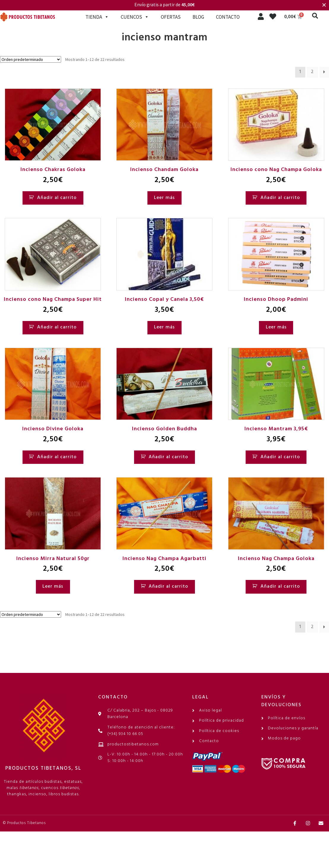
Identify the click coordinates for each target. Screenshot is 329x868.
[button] (315, 16)
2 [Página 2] (312, 72)
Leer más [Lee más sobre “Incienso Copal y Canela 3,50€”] (164, 327)
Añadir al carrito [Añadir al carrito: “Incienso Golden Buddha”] (168, 457)
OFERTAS (171, 17)
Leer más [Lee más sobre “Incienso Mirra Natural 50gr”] (53, 586)
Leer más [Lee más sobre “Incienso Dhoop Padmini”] (276, 327)
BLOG (198, 17)
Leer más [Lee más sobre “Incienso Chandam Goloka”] (164, 198)
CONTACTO (228, 17)
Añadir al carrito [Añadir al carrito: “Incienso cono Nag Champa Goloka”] (280, 198)
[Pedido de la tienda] (31, 59)
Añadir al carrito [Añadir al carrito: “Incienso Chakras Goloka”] (57, 198)
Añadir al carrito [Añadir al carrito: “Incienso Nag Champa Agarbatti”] (168, 586)
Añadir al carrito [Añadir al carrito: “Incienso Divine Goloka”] (57, 457)
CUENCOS (135, 17)
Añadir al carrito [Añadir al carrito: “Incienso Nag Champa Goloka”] (280, 586)
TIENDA (97, 17)
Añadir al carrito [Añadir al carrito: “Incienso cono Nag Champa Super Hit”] (57, 327)
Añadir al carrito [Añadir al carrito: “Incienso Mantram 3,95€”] (280, 457)
